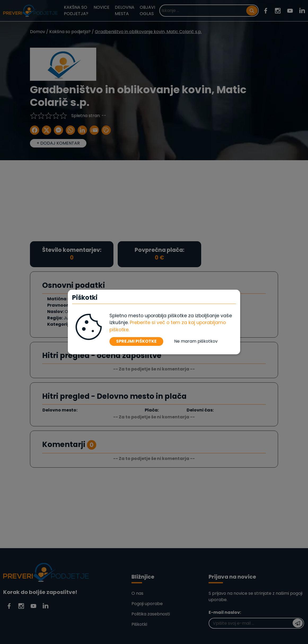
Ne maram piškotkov (196, 341)
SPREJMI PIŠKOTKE (136, 341)
